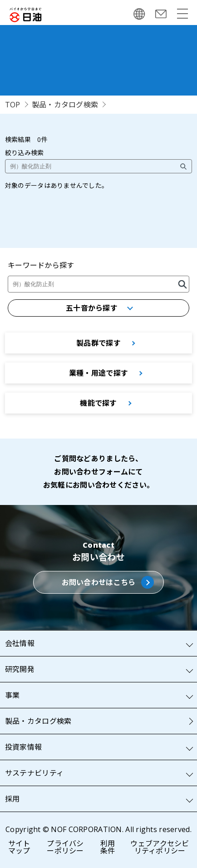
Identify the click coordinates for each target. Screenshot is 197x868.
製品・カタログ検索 (65, 105)
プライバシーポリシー (65, 847)
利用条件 (108, 847)
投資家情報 (23, 747)
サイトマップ (19, 847)
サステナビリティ (34, 773)
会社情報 (20, 643)
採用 (12, 799)
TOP (13, 105)
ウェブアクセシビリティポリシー (160, 847)
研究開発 (20, 669)
